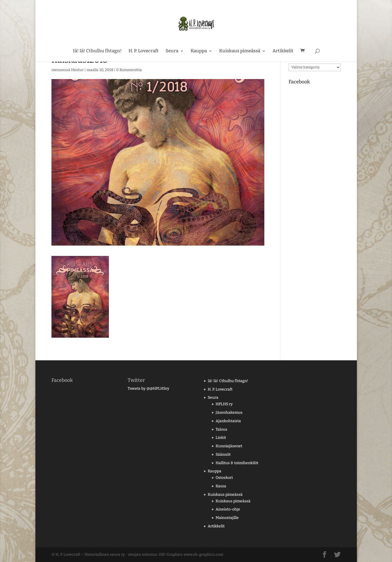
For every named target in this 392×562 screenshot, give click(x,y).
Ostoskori (224, 478)
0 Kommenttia (129, 70)
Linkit (221, 438)
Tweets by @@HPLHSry (148, 389)
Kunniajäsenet (229, 446)
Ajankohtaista (228, 421)
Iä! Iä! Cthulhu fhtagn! (97, 51)
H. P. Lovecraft (144, 51)
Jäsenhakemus (229, 413)
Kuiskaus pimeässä (240, 51)
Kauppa (199, 51)
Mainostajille (227, 518)
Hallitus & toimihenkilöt (237, 463)
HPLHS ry (224, 404)
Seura (172, 51)
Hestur (77, 70)
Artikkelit (283, 51)
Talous (221, 429)
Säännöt (223, 454)
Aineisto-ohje (228, 509)
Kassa (221, 486)
